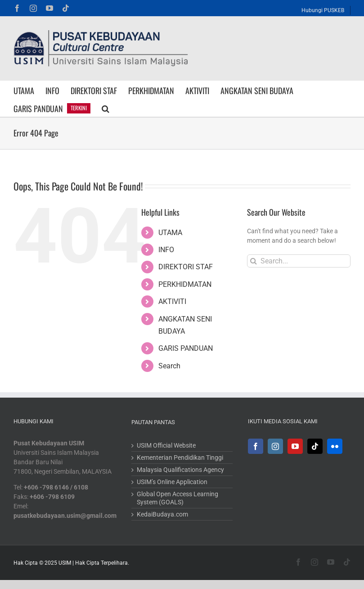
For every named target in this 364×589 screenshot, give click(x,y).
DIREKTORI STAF (186, 267)
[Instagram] (275, 446)
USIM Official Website (166, 445)
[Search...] (299, 261)
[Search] (254, 261)
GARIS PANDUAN (186, 348)
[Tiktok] (315, 446)
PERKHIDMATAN (185, 284)
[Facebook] (256, 446)
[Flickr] (335, 446)
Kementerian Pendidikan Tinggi (180, 458)
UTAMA (170, 233)
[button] (106, 108)
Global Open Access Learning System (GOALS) (178, 498)
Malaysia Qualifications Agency (180, 470)
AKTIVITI (172, 301)
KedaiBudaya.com (162, 514)
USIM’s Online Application (172, 482)
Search (169, 366)
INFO (166, 250)
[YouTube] (295, 446)
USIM (65, 563)
